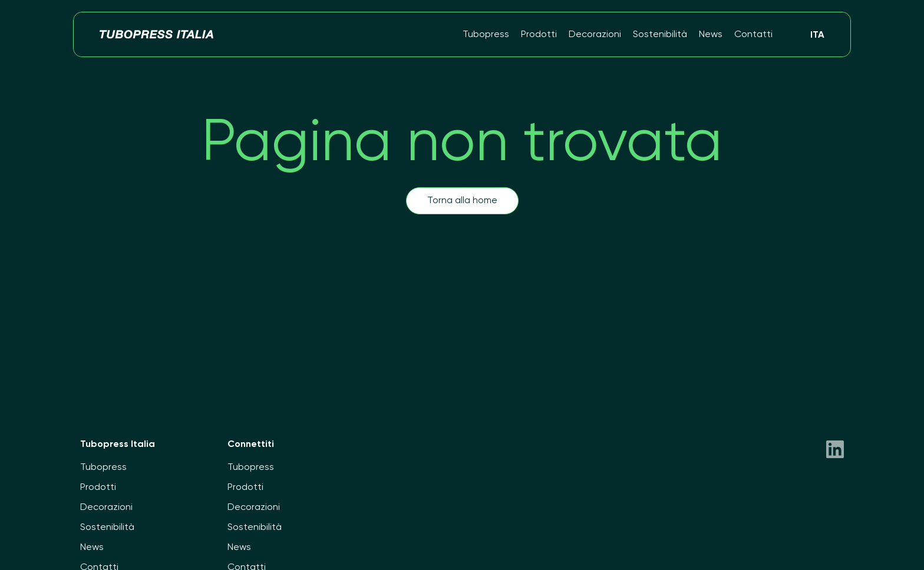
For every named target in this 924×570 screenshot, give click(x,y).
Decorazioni (595, 35)
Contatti (753, 35)
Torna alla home (462, 201)
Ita (817, 35)
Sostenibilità (660, 35)
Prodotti (539, 35)
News (711, 35)
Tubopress (486, 35)
